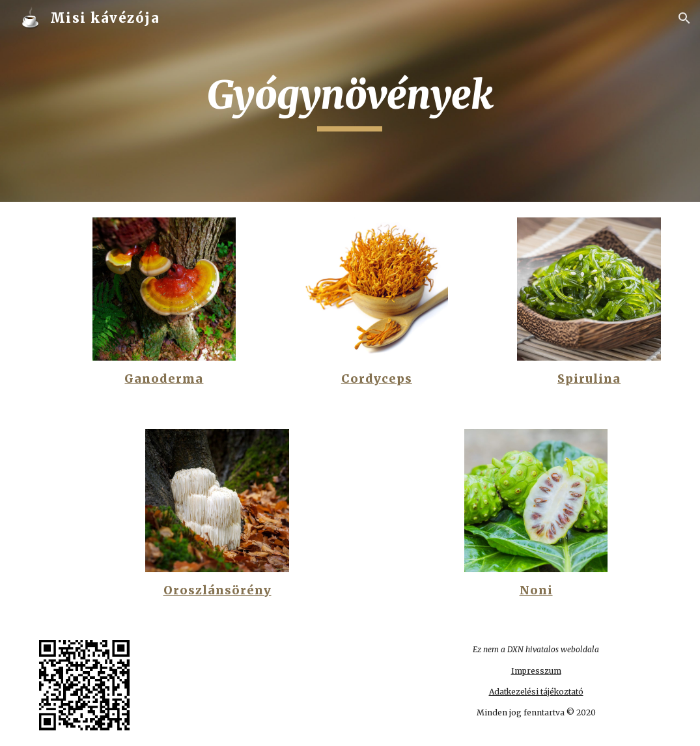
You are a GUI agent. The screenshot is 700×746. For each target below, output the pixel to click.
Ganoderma (164, 379)
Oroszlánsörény (217, 590)
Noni (536, 590)
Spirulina (589, 379)
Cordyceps (377, 379)
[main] (350, 101)
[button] (684, 18)
